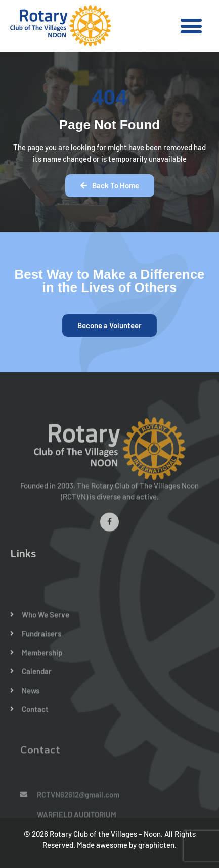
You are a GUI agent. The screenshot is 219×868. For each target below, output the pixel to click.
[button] (191, 26)
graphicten (156, 845)
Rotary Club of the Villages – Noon (105, 834)
